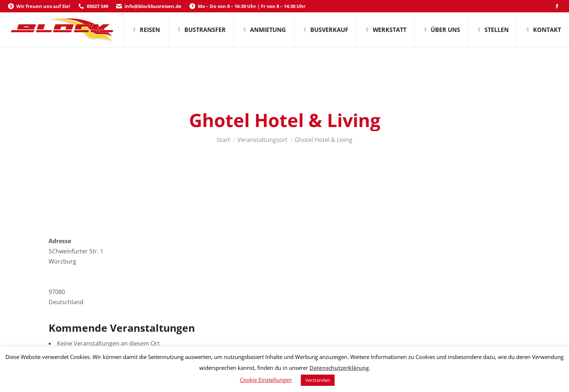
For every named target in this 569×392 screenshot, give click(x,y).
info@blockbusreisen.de (148, 6)
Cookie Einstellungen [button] (266, 380)
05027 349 (93, 6)
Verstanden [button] (318, 380)
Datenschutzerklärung (339, 368)
